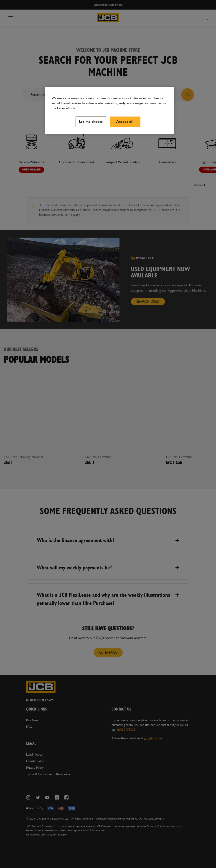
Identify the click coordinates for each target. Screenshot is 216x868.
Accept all (125, 122)
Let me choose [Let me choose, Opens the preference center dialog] (91, 122)
